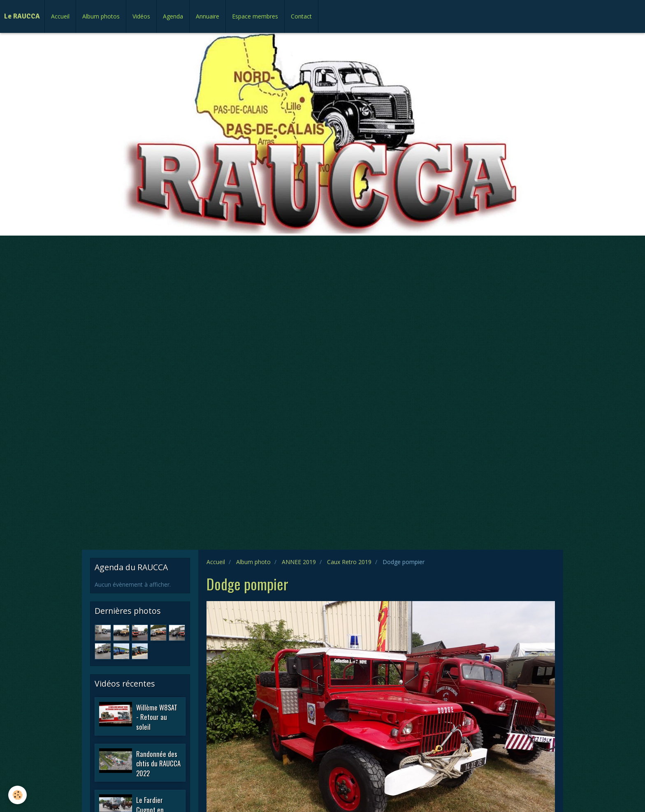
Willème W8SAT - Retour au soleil (157, 717)
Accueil (60, 16)
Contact (301, 16)
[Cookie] (17, 795)
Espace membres (255, 16)
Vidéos (141, 16)
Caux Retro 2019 (349, 562)
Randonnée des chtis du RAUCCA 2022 (158, 763)
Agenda (173, 16)
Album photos (101, 16)
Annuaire (208, 16)
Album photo (253, 562)
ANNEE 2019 (299, 562)
